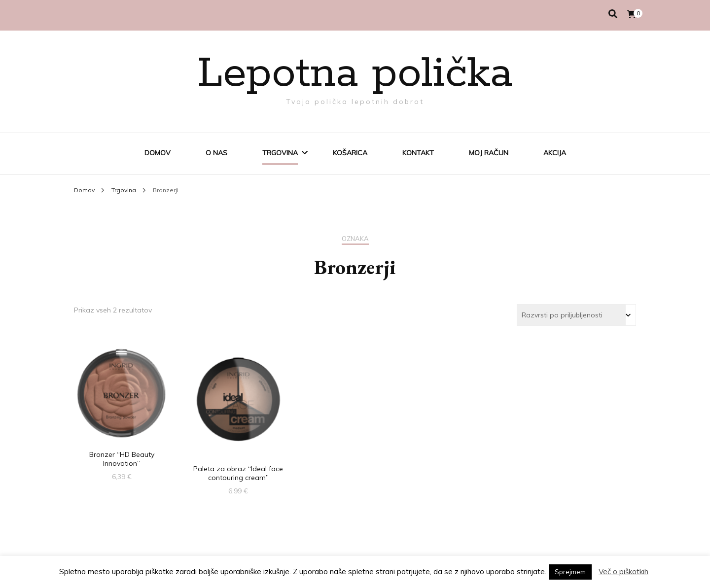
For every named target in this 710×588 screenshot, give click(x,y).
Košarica (350, 153)
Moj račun (489, 153)
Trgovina (280, 153)
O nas (216, 153)
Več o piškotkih (623, 571)
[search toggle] (613, 14)
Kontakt (418, 153)
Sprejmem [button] (570, 572)
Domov (158, 153)
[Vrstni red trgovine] (576, 315)
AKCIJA (555, 153)
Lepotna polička (355, 74)
